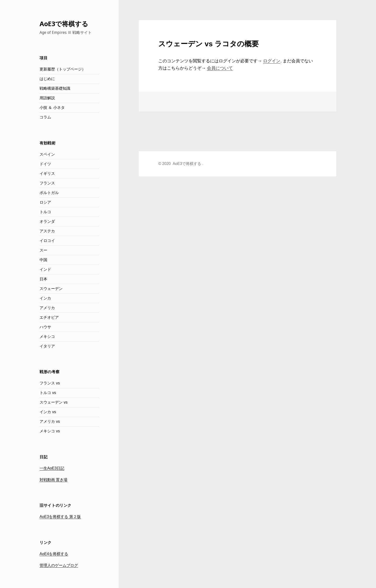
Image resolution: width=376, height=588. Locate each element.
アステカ (47, 231)
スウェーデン (51, 289)
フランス (47, 183)
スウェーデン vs (53, 402)
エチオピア (49, 317)
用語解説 (47, 98)
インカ (45, 298)
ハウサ (45, 327)
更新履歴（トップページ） (63, 69)
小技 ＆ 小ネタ (52, 108)
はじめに (47, 79)
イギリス (47, 173)
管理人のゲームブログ (59, 565)
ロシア (45, 202)
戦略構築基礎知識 (55, 88)
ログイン (272, 61)
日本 (43, 279)
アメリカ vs (50, 421)
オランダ (47, 221)
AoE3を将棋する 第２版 (60, 517)
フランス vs (50, 383)
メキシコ (47, 337)
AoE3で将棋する (64, 24)
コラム (45, 117)
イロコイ (47, 241)
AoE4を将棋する (54, 554)
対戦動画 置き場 (53, 480)
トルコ (45, 212)
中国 (43, 260)
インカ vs (48, 412)
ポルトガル (49, 193)
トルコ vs (48, 393)
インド (45, 269)
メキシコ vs (50, 431)
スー (43, 250)
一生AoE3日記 (52, 468)
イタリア (47, 346)
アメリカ (47, 308)
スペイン (47, 154)
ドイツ (45, 164)
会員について (220, 68)
